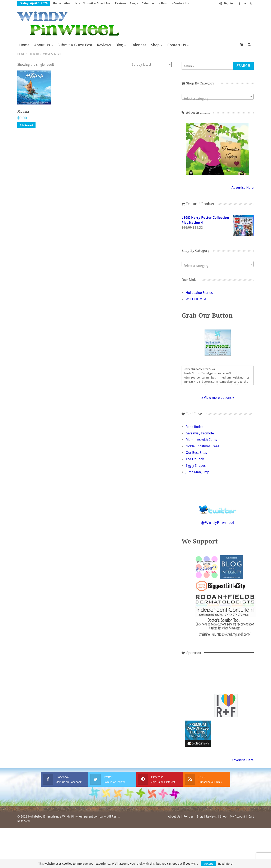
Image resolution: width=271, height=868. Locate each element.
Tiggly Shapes (196, 466)
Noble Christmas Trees (202, 446)
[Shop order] (151, 65)
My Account (237, 816)
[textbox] (218, 99)
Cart (251, 816)
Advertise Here (243, 188)
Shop (164, 3)
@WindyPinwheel (218, 523)
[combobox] (218, 97)
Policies (188, 816)
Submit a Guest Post (97, 3)
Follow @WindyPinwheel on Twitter (218, 507)
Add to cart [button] (26, 125)
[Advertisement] (198, 677)
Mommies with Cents (201, 440)
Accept (209, 864)
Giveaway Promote (200, 433)
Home (57, 3)
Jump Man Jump (197, 472)
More (176, 3)
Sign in (226, 3)
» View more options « (218, 398)
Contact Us (177, 45)
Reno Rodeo (195, 427)
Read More (225, 864)
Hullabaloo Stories (199, 293)
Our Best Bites (196, 453)
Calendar (148, 3)
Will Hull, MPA (196, 299)
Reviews (121, 3)
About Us (71, 3)
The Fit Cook (195, 459)
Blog (133, 3)
